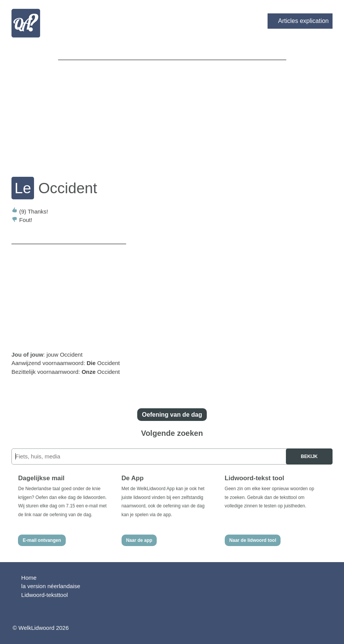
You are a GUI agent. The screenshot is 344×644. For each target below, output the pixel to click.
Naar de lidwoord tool (253, 540)
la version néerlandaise (51, 586)
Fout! (22, 220)
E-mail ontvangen (42, 540)
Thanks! (30, 211)
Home (29, 578)
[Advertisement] (172, 113)
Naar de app (139, 540)
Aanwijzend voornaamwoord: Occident (66, 363)
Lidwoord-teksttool (45, 595)
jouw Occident (65, 355)
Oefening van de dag (172, 415)
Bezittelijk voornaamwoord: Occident (66, 372)
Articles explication (304, 21)
